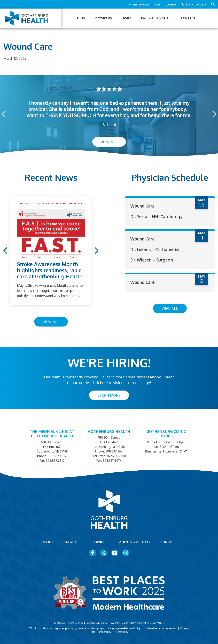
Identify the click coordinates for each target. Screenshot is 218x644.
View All (109, 142)
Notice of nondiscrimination (160, 628)
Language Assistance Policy (124, 628)
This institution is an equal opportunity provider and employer (67, 628)
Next (214, 114)
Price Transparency (100, 632)
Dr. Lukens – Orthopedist (156, 249)
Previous (4, 114)
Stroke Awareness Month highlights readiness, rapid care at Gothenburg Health (50, 270)
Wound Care (143, 206)
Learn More (109, 395)
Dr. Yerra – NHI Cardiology (158, 216)
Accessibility (121, 632)
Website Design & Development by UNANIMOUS (137, 623)
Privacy (185, 628)
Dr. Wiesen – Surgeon (153, 260)
